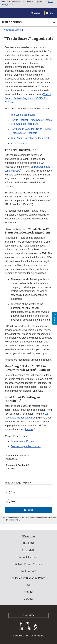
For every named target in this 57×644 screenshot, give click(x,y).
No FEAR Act (29, 571)
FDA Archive (29, 536)
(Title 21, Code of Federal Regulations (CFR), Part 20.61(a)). (28, 98)
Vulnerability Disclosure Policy (29, 578)
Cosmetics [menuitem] (11, 469)
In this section (12, 22)
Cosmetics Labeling (13, 30)
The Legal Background (23, 115)
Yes (13, 492)
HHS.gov (29, 592)
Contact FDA (29, 615)
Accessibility (28, 550)
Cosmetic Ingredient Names (26, 446)
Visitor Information (29, 557)
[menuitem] (29, 458)
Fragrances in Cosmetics (24, 441)
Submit (28, 510)
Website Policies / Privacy (29, 564)
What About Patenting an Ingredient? (30, 138)
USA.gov (28, 599)
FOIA (28, 585)
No (13, 501)
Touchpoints (14, 520)
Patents (29, 429)
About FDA (29, 543)
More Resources (19, 143)
